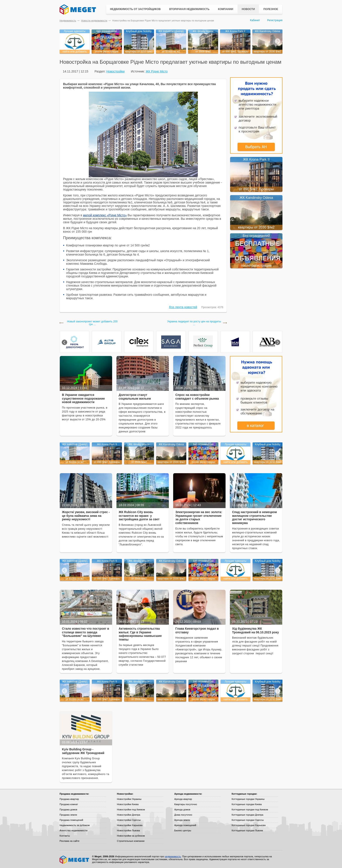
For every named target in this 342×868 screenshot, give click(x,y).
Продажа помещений (71, 820)
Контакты (65, 836)
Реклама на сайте (69, 841)
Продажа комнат (69, 804)
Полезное (271, 9)
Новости (248, 9)
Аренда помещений (185, 825)
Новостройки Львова (128, 830)
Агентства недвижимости (74, 830)
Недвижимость (68, 21)
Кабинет (255, 20)
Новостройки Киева (128, 804)
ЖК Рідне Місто (157, 71)
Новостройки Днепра (129, 815)
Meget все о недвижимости (75, 860)
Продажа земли (68, 815)
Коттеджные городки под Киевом (250, 810)
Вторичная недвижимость (189, 9)
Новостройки (115, 71)
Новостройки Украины (129, 799)
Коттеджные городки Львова (247, 830)
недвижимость (173, 856)
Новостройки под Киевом (131, 810)
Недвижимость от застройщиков (135, 9)
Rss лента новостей (183, 307)
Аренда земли (182, 820)
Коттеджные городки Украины (248, 799)
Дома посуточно (183, 815)
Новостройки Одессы (129, 820)
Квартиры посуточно (186, 804)
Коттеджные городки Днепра (247, 815)
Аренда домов (182, 810)
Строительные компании (131, 841)
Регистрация (275, 20)
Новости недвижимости (94, 21)
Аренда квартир (183, 799)
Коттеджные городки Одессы (248, 820)
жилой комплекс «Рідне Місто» (105, 215)
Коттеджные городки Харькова (249, 825)
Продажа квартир (69, 799)
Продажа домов (68, 810)
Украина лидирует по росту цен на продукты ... (194, 323)
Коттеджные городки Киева (247, 804)
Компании (226, 9)
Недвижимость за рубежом (75, 825)
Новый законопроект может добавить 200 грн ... (92, 323)
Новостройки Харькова (130, 825)
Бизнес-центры (183, 830)
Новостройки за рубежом (131, 836)
